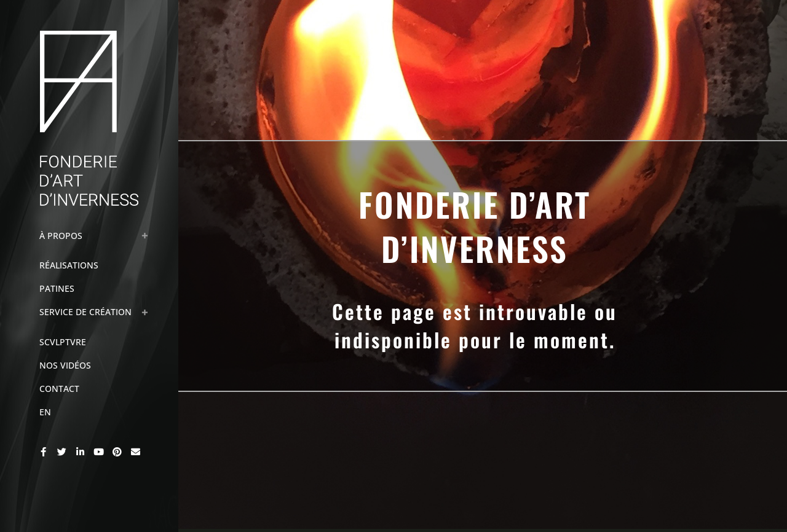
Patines (57, 288)
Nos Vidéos (65, 365)
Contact (59, 389)
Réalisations (69, 265)
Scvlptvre (63, 342)
